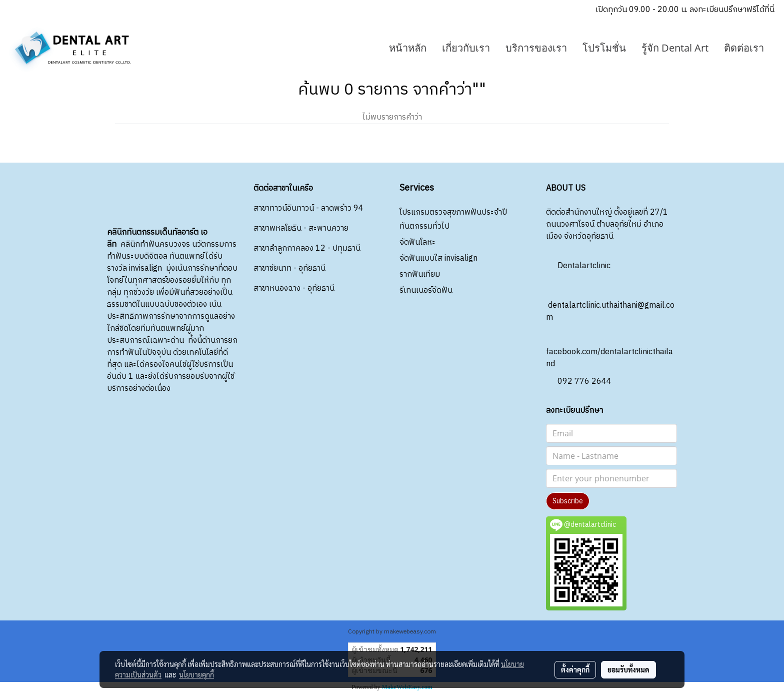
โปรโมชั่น (604, 48)
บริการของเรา (536, 48)
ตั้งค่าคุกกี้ (575, 669)
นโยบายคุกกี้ (196, 674)
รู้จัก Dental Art (675, 48)
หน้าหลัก (408, 48)
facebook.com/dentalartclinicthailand (609, 350)
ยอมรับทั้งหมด (628, 669)
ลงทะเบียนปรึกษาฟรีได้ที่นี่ (732, 10)
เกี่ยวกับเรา (466, 48)
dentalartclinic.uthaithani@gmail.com (610, 303)
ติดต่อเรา (744, 48)
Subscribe (568, 501)
